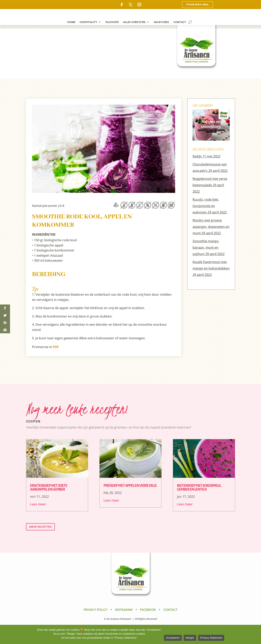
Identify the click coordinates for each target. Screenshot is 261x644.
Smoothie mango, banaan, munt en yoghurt (206, 247)
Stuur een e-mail (197, 5)
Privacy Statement (211, 638)
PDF (56, 347)
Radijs (197, 156)
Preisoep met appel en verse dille (130, 486)
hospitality (88, 22)
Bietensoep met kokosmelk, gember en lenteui (199, 488)
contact (180, 22)
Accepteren (173, 638)
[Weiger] (256, 634)
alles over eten (134, 22)
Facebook (148, 610)
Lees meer (38, 504)
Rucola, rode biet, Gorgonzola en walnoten (206, 206)
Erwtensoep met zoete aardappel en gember (49, 488)
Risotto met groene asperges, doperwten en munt (211, 227)
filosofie (112, 22)
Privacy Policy (96, 610)
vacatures (161, 22)
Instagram (124, 610)
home (71, 22)
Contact (170, 610)
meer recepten (40, 527)
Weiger (190, 638)
